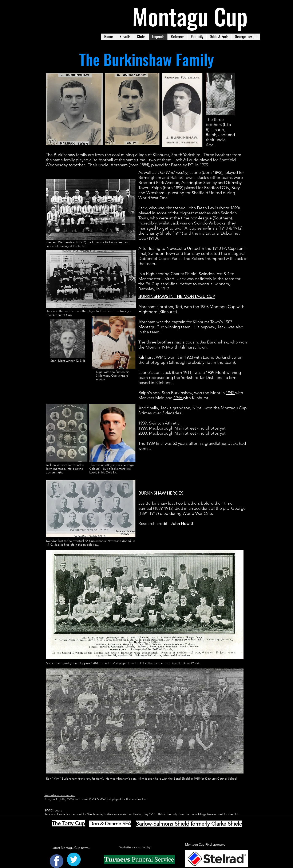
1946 (178, 398)
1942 (231, 393)
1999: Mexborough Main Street (167, 428)
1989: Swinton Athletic (159, 423)
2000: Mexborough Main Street (167, 433)
